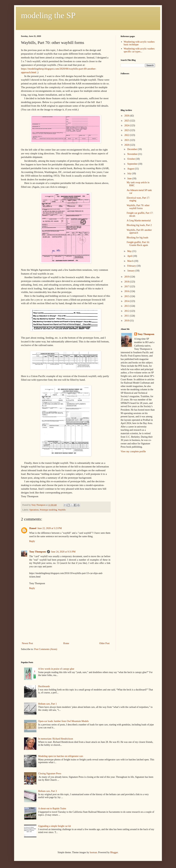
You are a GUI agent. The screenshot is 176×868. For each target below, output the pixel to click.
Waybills (62, 510)
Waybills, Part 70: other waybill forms (138, 207)
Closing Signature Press (50, 774)
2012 (127, 311)
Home (66, 643)
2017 (127, 286)
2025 (127, 121)
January (131, 271)
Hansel (33, 528)
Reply (32, 541)
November (133, 154)
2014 (127, 301)
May (130, 251)
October (131, 159)
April (130, 256)
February (132, 266)
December (132, 149)
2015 (127, 296)
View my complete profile (133, 451)
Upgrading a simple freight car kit (54, 826)
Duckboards (44, 686)
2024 (127, 125)
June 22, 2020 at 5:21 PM (49, 528)
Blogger (114, 852)
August (131, 169)
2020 (127, 145)
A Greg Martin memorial (139, 221)
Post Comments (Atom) (46, 649)
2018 (127, 282)
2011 (127, 316)
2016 (127, 291)
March (131, 261)
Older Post (104, 643)
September (133, 164)
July (130, 174)
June (130, 179)
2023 (127, 130)
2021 (127, 140)
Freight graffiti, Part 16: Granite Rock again (138, 244)
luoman (93, 852)
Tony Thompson (38, 552)
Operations (34, 510)
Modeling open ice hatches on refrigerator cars (61, 756)
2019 (127, 277)
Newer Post (27, 643)
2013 (127, 306)
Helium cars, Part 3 (47, 791)
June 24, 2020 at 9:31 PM (63, 552)
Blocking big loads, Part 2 (139, 225)
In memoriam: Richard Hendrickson (56, 739)
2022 (127, 135)
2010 (127, 321)
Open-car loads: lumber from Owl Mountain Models (63, 721)
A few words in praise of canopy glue (56, 669)
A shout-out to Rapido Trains (52, 808)
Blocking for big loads (137, 238)
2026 (127, 116)
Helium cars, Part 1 (47, 704)
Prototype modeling (48, 510)
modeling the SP (48, 15)
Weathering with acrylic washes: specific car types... (139, 50)
